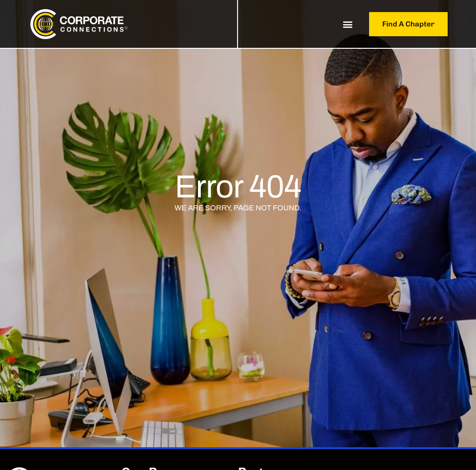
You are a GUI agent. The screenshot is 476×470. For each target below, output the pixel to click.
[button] (347, 24)
